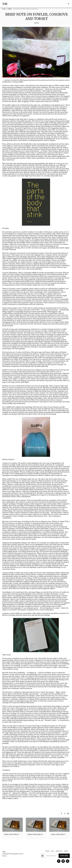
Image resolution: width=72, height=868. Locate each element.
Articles (10, 9)
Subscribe (64, 856)
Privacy (4, 856)
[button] (68, 4)
